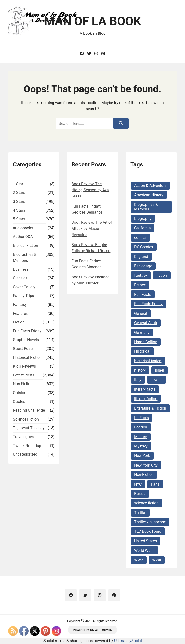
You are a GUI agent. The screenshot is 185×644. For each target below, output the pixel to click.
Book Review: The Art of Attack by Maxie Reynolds (92, 229)
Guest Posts (23, 349)
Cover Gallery (24, 287)
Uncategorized (25, 454)
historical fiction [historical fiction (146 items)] (148, 361)
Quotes (19, 402)
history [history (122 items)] (140, 370)
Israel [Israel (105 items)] (159, 370)
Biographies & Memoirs (25, 258)
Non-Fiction (23, 384)
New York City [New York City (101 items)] (146, 465)
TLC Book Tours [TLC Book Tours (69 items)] (148, 531)
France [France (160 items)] (140, 285)
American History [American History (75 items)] (149, 195)
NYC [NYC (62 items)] (138, 484)
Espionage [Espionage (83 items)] (143, 266)
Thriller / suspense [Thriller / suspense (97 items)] (150, 522)
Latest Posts (24, 375)
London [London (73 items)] (141, 427)
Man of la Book (93, 21)
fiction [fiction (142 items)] (162, 275)
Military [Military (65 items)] (141, 437)
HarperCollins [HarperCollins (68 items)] (146, 342)
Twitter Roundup (27, 446)
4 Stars (19, 210)
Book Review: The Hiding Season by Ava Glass (90, 190)
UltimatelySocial (128, 641)
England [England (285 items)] (141, 257)
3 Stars (19, 201)
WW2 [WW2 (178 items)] (139, 560)
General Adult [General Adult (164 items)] (146, 323)
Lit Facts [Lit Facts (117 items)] (142, 418)
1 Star (18, 184)
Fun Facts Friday (27, 331)
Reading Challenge (29, 410)
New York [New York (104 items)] (142, 456)
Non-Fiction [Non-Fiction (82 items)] (144, 475)
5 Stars (19, 219)
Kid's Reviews (24, 366)
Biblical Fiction (26, 246)
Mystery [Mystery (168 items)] (141, 446)
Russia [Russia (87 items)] (140, 494)
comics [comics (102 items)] (140, 238)
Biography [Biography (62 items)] (143, 219)
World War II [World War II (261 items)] (144, 550)
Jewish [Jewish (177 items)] (157, 380)
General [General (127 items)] (141, 313)
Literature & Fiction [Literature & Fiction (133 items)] (150, 408)
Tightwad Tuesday (29, 428)
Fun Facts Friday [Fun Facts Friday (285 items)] (148, 304)
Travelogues (23, 437)
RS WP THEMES (101, 630)
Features (20, 313)
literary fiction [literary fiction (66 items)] (146, 399)
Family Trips (23, 296)
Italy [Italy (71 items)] (138, 380)
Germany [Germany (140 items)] (142, 332)
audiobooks (23, 228)
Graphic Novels (26, 340)
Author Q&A (23, 237)
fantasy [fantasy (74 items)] (141, 275)
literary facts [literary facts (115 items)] (145, 389)
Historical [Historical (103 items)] (142, 351)
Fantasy (20, 305)
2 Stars (19, 193)
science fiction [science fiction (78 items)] (146, 503)
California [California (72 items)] (142, 228)
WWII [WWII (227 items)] (157, 560)
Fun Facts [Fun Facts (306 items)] (143, 294)
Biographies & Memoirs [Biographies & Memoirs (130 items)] (146, 207)
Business (21, 269)
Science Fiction (26, 419)
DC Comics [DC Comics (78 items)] (144, 247)
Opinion (20, 393)
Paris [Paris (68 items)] (155, 484)
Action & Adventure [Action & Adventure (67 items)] (150, 186)
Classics (20, 278)
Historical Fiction (27, 358)
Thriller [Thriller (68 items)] (140, 513)
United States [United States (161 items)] (145, 541)
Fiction (19, 322)
